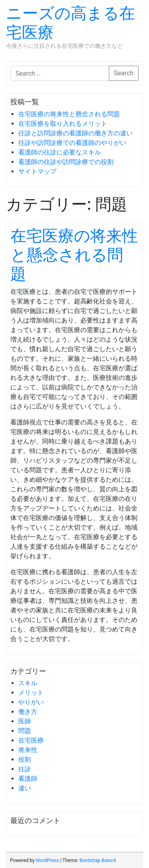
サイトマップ (37, 171)
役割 (25, 759)
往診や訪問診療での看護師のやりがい (72, 143)
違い (25, 788)
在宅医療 (31, 740)
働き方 (28, 712)
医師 (25, 721)
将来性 (28, 750)
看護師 (28, 779)
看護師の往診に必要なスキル (60, 152)
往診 (25, 769)
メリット (31, 693)
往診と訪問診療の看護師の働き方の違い (75, 133)
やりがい (31, 702)
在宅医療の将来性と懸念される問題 (69, 114)
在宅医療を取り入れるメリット (63, 124)
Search (124, 73)
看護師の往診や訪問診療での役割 (66, 162)
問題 (25, 731)
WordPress (47, 860)
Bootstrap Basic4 (98, 860)
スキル (28, 683)
